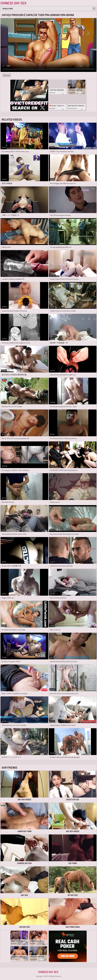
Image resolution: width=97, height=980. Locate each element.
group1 (8, 75)
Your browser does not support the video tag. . (48, 45)
